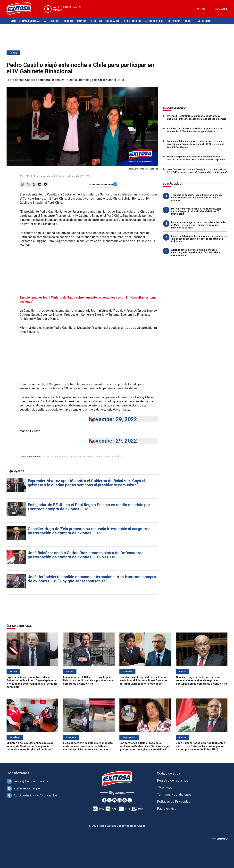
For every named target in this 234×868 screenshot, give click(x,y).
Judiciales (112, 21)
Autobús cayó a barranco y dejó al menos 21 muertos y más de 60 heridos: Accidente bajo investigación (196, 252)
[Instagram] (120, 800)
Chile (48, 457)
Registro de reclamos (173, 780)
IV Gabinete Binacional (82, 457)
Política (68, 21)
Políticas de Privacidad (174, 802)
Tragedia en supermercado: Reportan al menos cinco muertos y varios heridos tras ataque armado (197, 198)
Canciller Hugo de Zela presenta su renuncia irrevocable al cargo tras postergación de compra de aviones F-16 (89, 531)
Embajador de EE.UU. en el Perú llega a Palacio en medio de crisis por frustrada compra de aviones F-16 (89, 507)
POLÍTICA (119, 457)
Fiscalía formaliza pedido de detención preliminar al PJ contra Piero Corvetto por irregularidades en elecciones (143, 680)
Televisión (174, 21)
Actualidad (51, 21)
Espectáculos (132, 21)
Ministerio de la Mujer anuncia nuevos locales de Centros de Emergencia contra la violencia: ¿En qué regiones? (30, 746)
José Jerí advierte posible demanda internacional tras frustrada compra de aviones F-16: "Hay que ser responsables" (92, 579)
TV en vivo (165, 787)
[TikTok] (130, 800)
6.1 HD (201, 9)
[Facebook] (104, 800)
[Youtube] (114, 800)
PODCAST (221, 9)
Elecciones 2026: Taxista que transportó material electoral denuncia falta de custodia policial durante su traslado (88, 746)
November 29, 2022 (113, 419)
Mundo (81, 21)
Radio (188, 21)
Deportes (96, 21)
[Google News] (125, 800)
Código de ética (168, 773)
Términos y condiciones (174, 795)
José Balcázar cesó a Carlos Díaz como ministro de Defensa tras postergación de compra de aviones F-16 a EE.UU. (86, 555)
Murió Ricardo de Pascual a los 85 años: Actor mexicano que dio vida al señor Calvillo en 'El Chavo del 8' (196, 211)
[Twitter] (109, 800)
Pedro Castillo (103, 457)
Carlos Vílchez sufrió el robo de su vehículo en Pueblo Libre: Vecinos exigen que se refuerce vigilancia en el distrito (145, 746)
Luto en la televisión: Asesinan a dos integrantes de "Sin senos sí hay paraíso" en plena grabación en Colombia (199, 239)
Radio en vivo (167, 809)
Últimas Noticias (30, 21)
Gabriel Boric (61, 457)
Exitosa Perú (155, 21)
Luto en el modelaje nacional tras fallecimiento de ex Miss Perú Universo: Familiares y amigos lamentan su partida (198, 225)
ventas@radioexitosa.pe (31, 781)
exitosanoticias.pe (27, 788)
